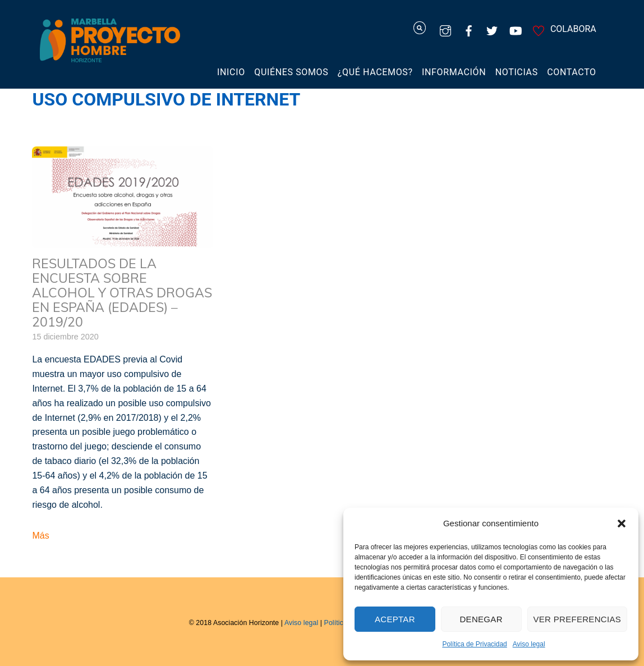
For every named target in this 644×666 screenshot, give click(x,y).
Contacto (572, 72)
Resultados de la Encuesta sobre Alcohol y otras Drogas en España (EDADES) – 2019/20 (122, 293)
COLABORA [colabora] (563, 29)
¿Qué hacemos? (375, 72)
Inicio (231, 72)
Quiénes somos (291, 72)
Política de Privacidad (474, 644)
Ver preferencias (578, 619)
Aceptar (395, 619)
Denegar (481, 619)
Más (40, 536)
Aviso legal (529, 644)
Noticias (517, 72)
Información (454, 72)
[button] (622, 523)
